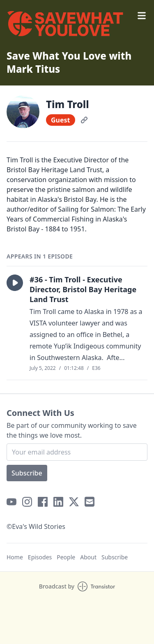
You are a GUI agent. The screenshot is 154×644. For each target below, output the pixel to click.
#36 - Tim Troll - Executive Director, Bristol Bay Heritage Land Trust (83, 289)
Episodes (40, 557)
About (88, 557)
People (66, 557)
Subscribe (27, 473)
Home (15, 557)
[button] (15, 283)
